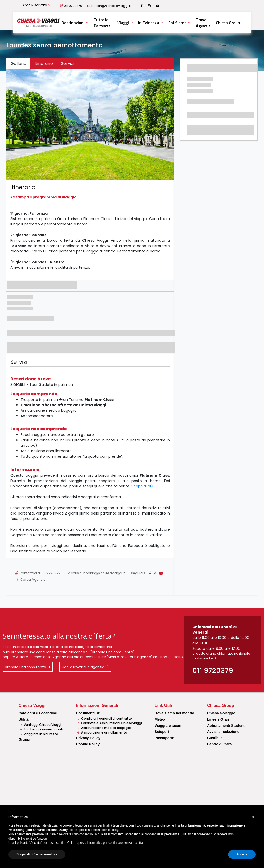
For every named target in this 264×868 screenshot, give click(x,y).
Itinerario (44, 64)
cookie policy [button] (110, 830)
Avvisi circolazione (223, 732)
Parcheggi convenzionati (41, 729)
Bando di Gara (219, 744)
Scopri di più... (143, 486)
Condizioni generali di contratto (105, 718)
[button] (19, 125)
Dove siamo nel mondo (174, 713)
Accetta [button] (242, 854)
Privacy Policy (88, 738)
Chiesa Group (228, 23)
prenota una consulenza (26, 667)
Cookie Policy (88, 744)
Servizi (67, 64)
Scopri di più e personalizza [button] (37, 854)
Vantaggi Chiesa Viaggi (40, 725)
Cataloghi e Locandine (38, 713)
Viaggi (123, 23)
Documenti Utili (89, 713)
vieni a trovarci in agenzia (83, 667)
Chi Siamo (178, 23)
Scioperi (162, 732)
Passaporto (164, 738)
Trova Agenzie (203, 23)
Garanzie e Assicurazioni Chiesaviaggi (109, 723)
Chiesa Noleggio (221, 713)
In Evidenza (149, 23)
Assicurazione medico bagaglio (104, 728)
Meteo (160, 719)
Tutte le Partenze (102, 23)
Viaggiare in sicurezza (39, 734)
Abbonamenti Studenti (226, 726)
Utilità (24, 719)
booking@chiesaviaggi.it (111, 6)
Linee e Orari (218, 719)
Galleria (18, 64)
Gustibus (215, 738)
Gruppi (24, 739)
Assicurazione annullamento (102, 732)
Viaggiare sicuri (168, 726)
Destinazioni (73, 23)
